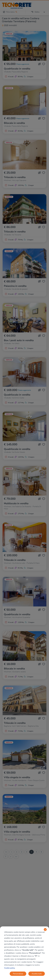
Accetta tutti (37, 974)
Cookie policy (9, 968)
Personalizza (18, 974)
